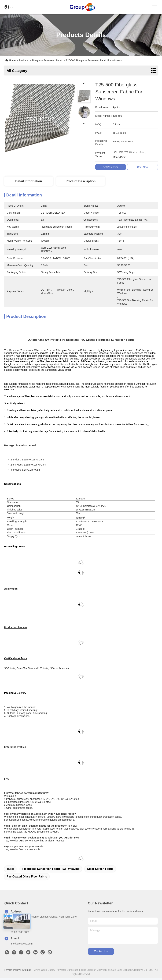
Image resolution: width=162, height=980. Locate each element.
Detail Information (29, 181)
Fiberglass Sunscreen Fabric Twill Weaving (51, 869)
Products (24, 60)
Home (12, 60)
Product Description (81, 181)
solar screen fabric (100, 869)
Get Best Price (111, 167)
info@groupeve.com (22, 944)
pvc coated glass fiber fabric (27, 877)
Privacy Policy (12, 970)
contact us (101, 951)
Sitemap (27, 970)
